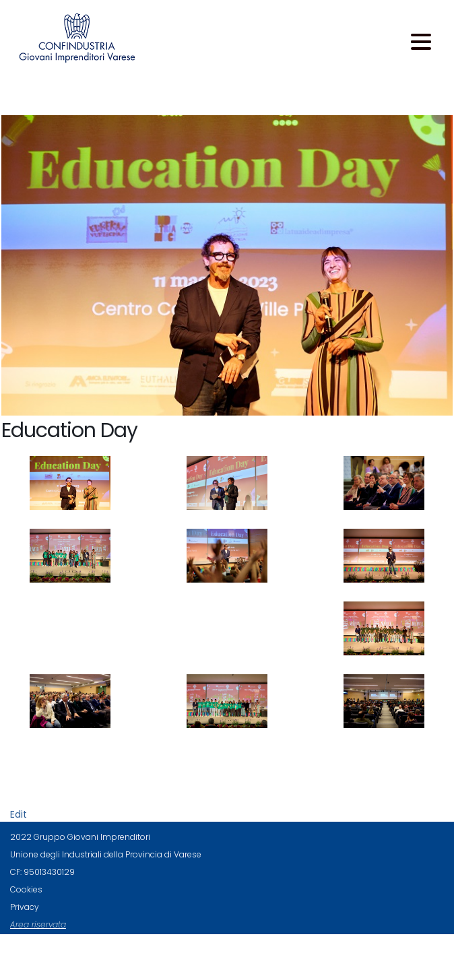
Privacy (25, 907)
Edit (19, 814)
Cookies (26, 889)
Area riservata (38, 924)
